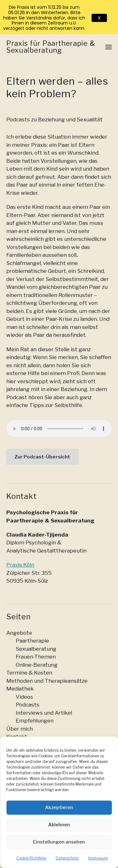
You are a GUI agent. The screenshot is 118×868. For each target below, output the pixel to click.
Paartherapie (32, 641)
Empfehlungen (35, 721)
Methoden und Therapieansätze (47, 681)
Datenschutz (67, 858)
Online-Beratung (37, 665)
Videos (24, 697)
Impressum (98, 858)
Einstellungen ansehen (59, 842)
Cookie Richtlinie (31, 858)
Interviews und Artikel (44, 713)
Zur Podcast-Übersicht (42, 457)
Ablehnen (59, 825)
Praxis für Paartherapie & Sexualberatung (51, 47)
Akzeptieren (59, 807)
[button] (109, 47)
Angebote (19, 633)
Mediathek (20, 689)
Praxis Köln (20, 565)
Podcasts (28, 705)
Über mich (20, 729)
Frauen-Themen (36, 657)
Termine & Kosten (29, 673)
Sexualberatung (36, 649)
